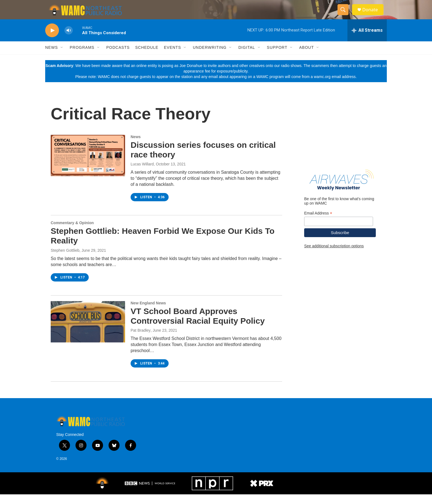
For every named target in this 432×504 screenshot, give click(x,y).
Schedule (147, 57)
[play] (52, 40)
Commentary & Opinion (72, 232)
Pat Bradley (141, 340)
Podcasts (118, 57)
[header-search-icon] (345, 15)
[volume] (69, 40)
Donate (373, 14)
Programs (82, 57)
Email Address (318, 223)
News (52, 57)
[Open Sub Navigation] (62, 57)
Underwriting (210, 57)
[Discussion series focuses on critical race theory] (88, 165)
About (307, 57)
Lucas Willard (142, 174)
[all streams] (367, 40)
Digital (247, 57)
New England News (148, 313)
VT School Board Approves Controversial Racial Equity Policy (198, 326)
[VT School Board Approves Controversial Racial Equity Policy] (88, 331)
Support (277, 57)
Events (172, 57)
